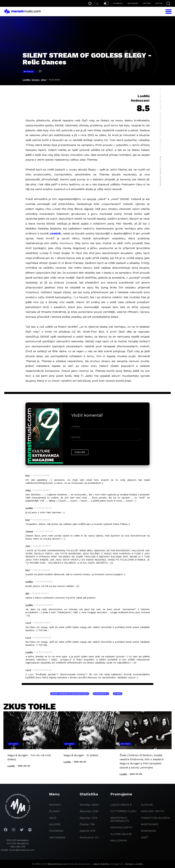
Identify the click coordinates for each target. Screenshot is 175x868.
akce (53, 818)
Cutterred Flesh (123, 811)
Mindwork (149, 831)
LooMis (26, 80)
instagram (57, 837)
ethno (118, 694)
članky (55, 811)
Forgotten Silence (156, 818)
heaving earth (121, 827)
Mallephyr (119, 840)
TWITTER (147, 3)
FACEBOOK (118, 3)
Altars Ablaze (121, 834)
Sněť (145, 837)
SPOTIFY (159, 3)
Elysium (147, 805)
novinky (55, 805)
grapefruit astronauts (120, 819)
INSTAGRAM (133, 3)
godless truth (152, 811)
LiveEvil (55, 233)
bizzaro (35, 80)
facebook (56, 831)
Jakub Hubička (101, 864)
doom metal (101, 694)
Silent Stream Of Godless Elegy (70, 694)
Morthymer (150, 824)
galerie (55, 824)
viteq (43, 80)
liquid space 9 (121, 805)
